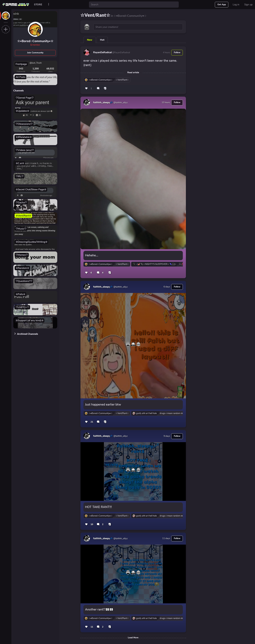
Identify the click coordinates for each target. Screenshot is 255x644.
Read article (133, 73)
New (90, 40)
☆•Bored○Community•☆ (35, 41)
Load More (133, 638)
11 (92, 627)
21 (92, 422)
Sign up (248, 5)
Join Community (35, 53)
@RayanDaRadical (121, 53)
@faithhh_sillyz (120, 103)
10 (92, 524)
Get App (222, 5)
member (35, 45)
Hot (102, 40)
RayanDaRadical (102, 52)
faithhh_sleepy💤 (103, 102)
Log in (236, 5)
